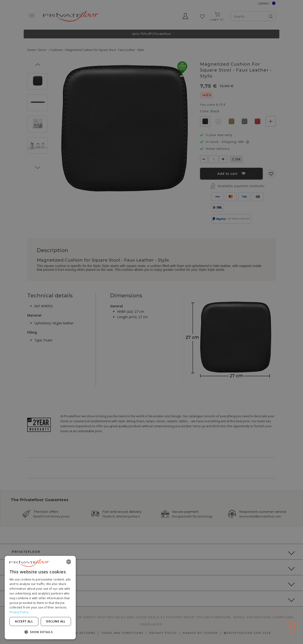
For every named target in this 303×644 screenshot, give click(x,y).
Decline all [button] (56, 621)
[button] (40, 632)
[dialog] (40, 598)
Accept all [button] (24, 621)
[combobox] (69, 562)
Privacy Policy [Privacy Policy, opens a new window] (19, 612)
